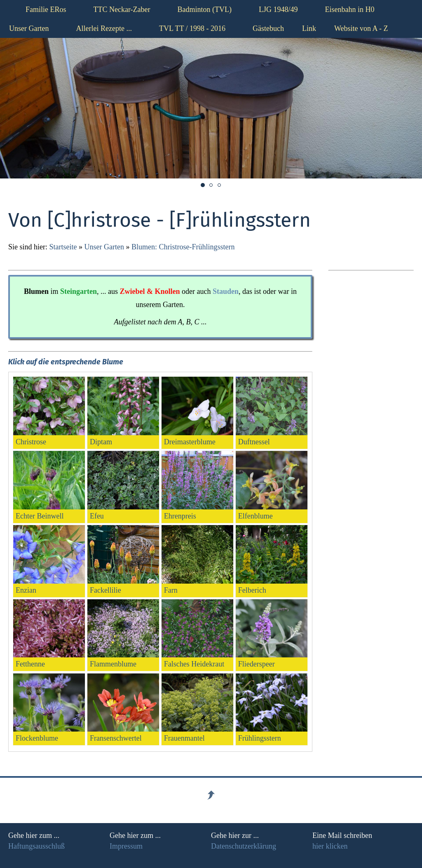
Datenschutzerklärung (244, 846)
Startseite (63, 247)
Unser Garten (104, 247)
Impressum (126, 846)
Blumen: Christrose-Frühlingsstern (183, 247)
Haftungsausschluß (36, 846)
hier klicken (330, 846)
